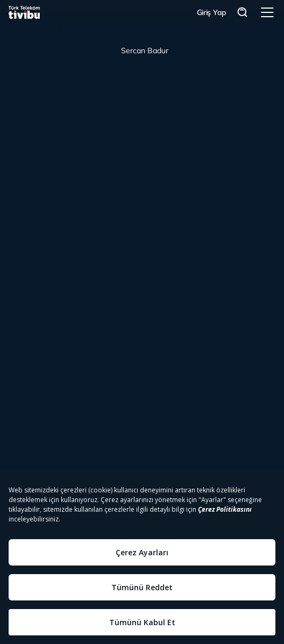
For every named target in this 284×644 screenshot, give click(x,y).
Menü (267, 12)
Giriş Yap (212, 12)
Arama (243, 13)
